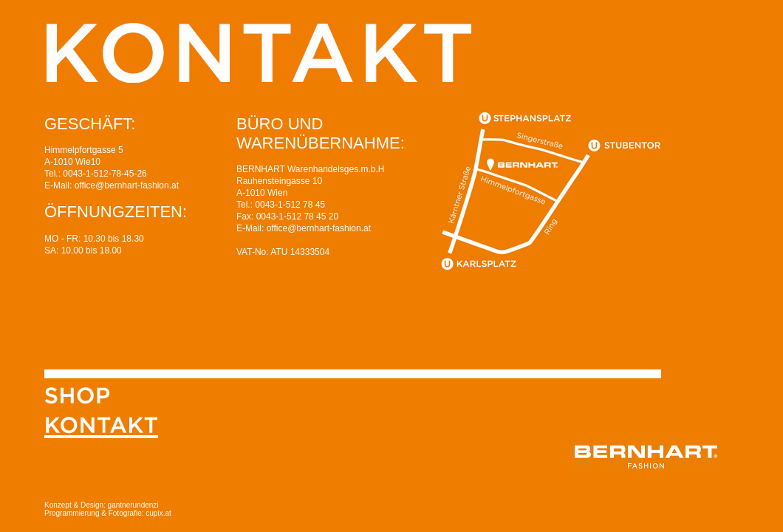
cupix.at (158, 513)
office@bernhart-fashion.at (127, 185)
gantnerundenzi (133, 505)
